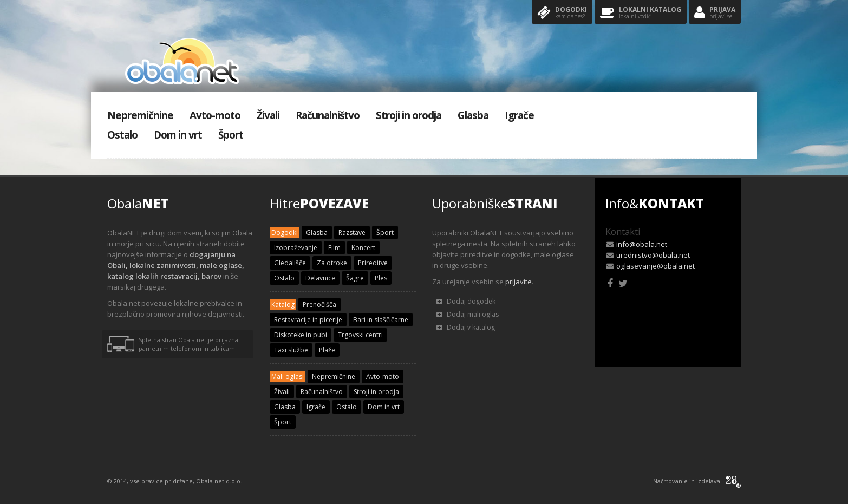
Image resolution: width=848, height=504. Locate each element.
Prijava (715, 13)
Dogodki (562, 13)
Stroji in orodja (409, 115)
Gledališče (290, 263)
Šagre (355, 278)
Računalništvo (328, 115)
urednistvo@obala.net (653, 255)
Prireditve (373, 263)
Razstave (352, 233)
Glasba (473, 115)
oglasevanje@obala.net (655, 266)
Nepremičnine (140, 115)
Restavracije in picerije (308, 320)
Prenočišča (319, 305)
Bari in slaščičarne (381, 320)
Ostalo (122, 135)
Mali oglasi (288, 377)
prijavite (518, 282)
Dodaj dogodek (466, 301)
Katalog (283, 305)
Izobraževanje (296, 248)
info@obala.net (642, 244)
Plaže (327, 350)
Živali (268, 115)
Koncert (363, 248)
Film (334, 248)
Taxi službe (291, 350)
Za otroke (332, 263)
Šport (231, 135)
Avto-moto (215, 115)
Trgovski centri (360, 335)
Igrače (519, 115)
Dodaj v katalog (466, 327)
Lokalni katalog (641, 13)
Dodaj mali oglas (468, 314)
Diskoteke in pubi (301, 335)
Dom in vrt (178, 135)
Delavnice (320, 278)
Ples (381, 278)
